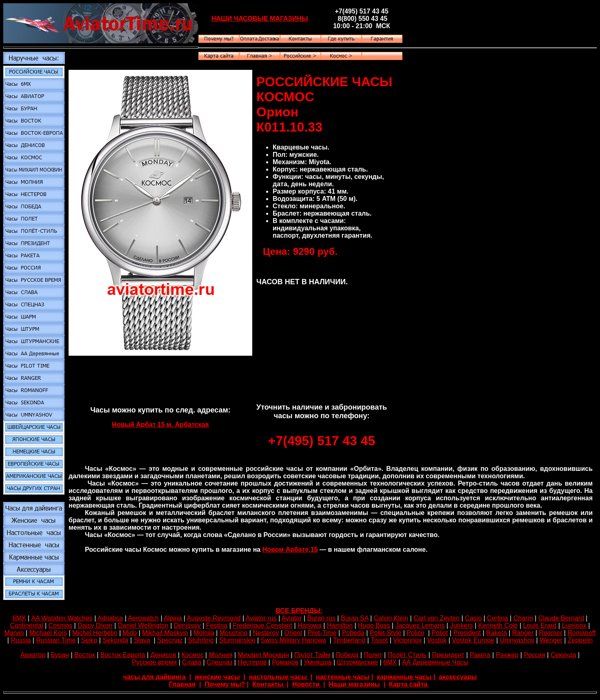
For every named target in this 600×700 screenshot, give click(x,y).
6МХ (19, 618)
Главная (182, 684)
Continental (26, 625)
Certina (498, 618)
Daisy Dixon (95, 625)
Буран (60, 655)
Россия (534, 655)
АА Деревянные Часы (435, 662)
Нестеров (252, 662)
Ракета (480, 655)
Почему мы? (225, 684)
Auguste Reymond (214, 618)
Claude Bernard (561, 618)
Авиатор (33, 655)
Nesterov (266, 633)
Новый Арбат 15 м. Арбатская (160, 425)
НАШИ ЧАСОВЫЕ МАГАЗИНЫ (260, 19)
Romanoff (581, 633)
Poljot (440, 633)
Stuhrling (201, 640)
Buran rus (321, 618)
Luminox (574, 625)
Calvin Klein (391, 618)
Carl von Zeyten (437, 618)
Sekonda (115, 640)
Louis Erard (540, 625)
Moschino (233, 633)
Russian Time (56, 640)
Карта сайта (409, 684)
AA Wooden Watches (62, 618)
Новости (307, 684)
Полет (373, 655)
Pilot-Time (322, 633)
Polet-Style (386, 633)
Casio (473, 618)
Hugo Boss (374, 625)
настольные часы (279, 677)
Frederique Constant (262, 625)
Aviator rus (261, 618)
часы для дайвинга (154, 677)
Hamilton (340, 625)
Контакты (269, 684)
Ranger (523, 633)
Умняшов (318, 662)
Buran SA (355, 618)
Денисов (163, 655)
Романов (285, 662)
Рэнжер (507, 655)
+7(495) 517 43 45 (322, 441)
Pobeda (353, 633)
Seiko (89, 640)
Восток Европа (123, 655)
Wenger (551, 640)
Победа (347, 655)
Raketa (497, 633)
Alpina (173, 618)
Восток (85, 655)
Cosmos (60, 625)
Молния (221, 655)
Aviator (292, 618)
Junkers (461, 625)
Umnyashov (517, 640)
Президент (448, 655)
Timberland (349, 640)
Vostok (437, 640)
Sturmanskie (237, 640)
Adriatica (110, 618)
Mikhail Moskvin (165, 633)
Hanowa (310, 625)
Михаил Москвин (263, 655)
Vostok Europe (473, 640)
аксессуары (458, 677)
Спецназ (219, 662)
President (467, 633)
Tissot (379, 640)
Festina (217, 625)
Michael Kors (48, 633)
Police (416, 633)
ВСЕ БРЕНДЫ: (299, 611)
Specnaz (170, 640)
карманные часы (404, 677)
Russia (21, 640)
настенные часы (343, 677)
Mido (130, 633)
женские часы (217, 677)
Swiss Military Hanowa (293, 640)
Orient (293, 633)
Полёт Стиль (407, 655)
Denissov (187, 625)
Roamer (550, 633)
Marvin (14, 633)
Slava (142, 640)
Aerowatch (143, 618)
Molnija (204, 633)
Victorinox (407, 640)
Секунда (563, 655)
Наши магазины (354, 684)
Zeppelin (580, 640)
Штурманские (357, 662)
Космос (193, 655)
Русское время (154, 662)
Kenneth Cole (498, 625)
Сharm (523, 618)
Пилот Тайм (312, 655)
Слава (192, 662)
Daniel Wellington (143, 625)
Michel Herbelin (95, 633)
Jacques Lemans (420, 625)
